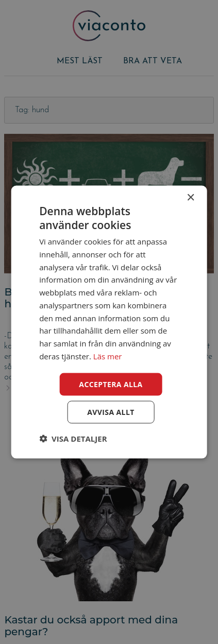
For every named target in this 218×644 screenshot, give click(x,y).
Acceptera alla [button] (111, 384)
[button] (73, 439)
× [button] (190, 197)
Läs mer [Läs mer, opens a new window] (108, 356)
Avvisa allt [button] (111, 412)
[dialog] (109, 322)
